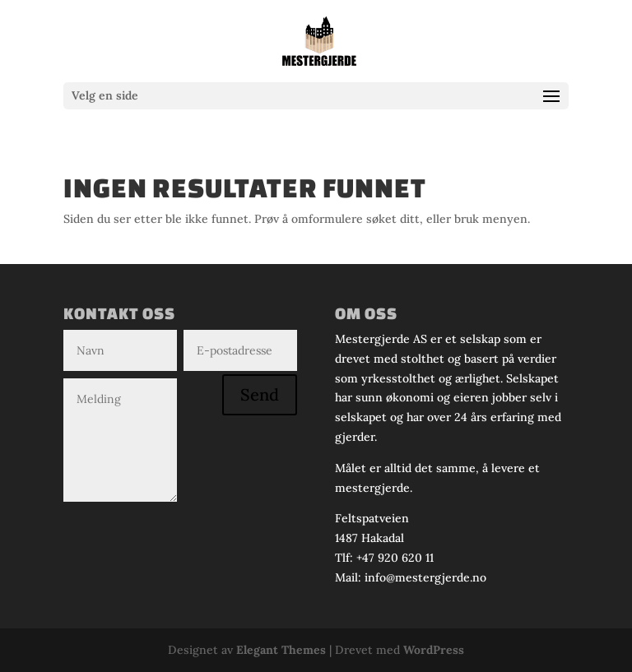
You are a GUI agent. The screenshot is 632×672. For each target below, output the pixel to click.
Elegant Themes (281, 650)
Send (260, 394)
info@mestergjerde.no (425, 577)
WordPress (434, 650)
